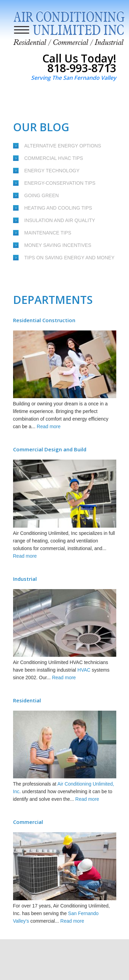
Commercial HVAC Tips (54, 158)
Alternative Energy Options (63, 146)
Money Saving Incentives (58, 245)
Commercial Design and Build (50, 449)
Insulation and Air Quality (60, 220)
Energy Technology (52, 171)
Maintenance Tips (48, 233)
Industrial (25, 579)
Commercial (28, 822)
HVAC (84, 670)
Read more (49, 426)
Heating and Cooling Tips (58, 208)
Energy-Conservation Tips (60, 183)
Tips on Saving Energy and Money (69, 258)
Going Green (42, 195)
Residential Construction (44, 320)
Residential (27, 700)
